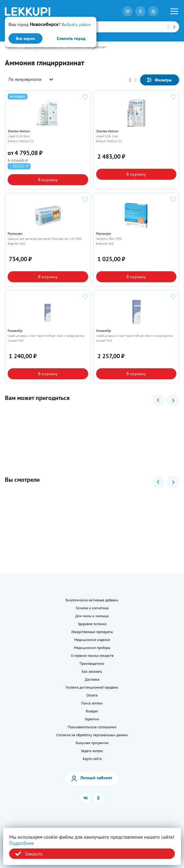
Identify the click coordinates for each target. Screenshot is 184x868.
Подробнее (22, 843)
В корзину (48, 180)
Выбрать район (76, 24)
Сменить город (71, 38)
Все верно (25, 38)
